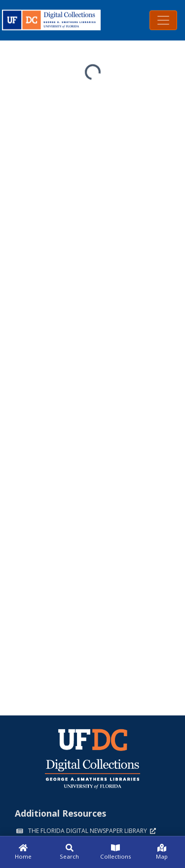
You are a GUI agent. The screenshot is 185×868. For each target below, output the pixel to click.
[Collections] (116, 852)
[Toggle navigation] (163, 20)
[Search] (70, 852)
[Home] (23, 852)
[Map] (162, 852)
